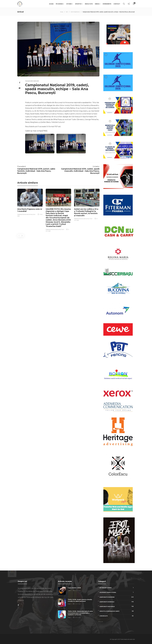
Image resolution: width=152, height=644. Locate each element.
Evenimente (107, 4)
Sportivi (78, 4)
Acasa (62, 12)
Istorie (69, 4)
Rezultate (89, 4)
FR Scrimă (59, 4)
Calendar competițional (117, 592)
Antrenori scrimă (117, 588)
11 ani (63, 229)
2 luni (69, 590)
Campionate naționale (32, 81)
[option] (30, 203)
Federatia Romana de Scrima (25, 214)
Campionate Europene (117, 597)
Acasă (51, 4)
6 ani (34, 214)
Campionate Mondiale (117, 602)
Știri (67, 12)
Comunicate (117, 616)
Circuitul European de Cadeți (117, 611)
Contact (117, 4)
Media (97, 4)
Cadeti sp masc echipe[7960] (36, 131)
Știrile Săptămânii (75, 12)
